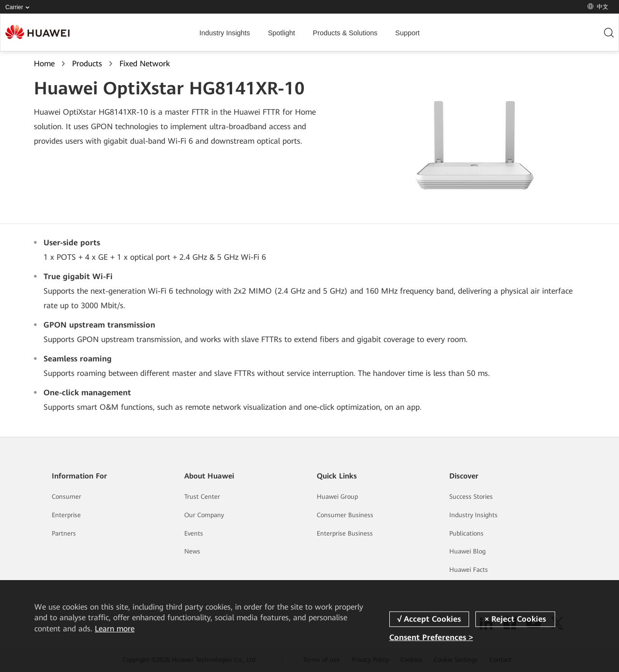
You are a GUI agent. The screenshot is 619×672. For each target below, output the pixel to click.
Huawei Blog (467, 551)
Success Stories (471, 497)
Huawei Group (337, 497)
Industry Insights (225, 33)
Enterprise (66, 515)
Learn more (115, 629)
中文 (598, 7)
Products (87, 64)
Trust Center (202, 497)
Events (194, 533)
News (192, 551)
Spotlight (281, 33)
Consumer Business (345, 515)
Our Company (204, 515)
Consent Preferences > (431, 637)
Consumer (66, 497)
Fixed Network (145, 64)
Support (407, 33)
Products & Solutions (345, 33)
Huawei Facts (469, 570)
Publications (466, 533)
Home (44, 64)
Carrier (19, 7)
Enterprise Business (345, 533)
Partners (64, 533)
